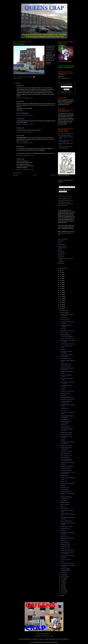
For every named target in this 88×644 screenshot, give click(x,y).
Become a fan (61, 180)
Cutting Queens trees (65, 546)
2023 (61, 276)
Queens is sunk (64, 481)
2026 (61, 270)
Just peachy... (64, 329)
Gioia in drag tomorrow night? (67, 563)
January (63, 593)
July (62, 581)
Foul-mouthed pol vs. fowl (66, 455)
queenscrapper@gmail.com (44, 636)
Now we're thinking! (65, 504)
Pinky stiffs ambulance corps (67, 397)
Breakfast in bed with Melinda (67, 538)
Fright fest (63, 389)
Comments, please (65, 408)
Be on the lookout (64, 318)
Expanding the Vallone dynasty (67, 331)
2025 (61, 272)
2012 (61, 299)
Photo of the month (65, 542)
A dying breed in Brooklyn (66, 432)
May (62, 585)
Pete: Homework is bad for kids (67, 338)
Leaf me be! (63, 349)
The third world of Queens (66, 434)
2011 (61, 301)
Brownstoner (61, 241)
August (62, 579)
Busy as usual (64, 540)
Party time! (63, 506)
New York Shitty (62, 253)
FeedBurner (69, 92)
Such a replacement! (65, 419)
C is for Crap (63, 410)
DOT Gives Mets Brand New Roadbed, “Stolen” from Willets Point (65, 137)
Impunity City (61, 251)
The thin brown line (65, 536)
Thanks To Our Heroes (66, 559)
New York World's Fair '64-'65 (65, 198)
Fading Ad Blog (61, 244)
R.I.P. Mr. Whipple (64, 489)
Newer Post (16, 175)
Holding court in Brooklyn (66, 445)
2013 (61, 297)
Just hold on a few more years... (68, 344)
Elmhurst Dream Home (66, 453)
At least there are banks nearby (67, 483)
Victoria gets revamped (66, 366)
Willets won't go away (65, 529)
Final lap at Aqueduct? (65, 427)
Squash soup (63, 531)
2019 (61, 284)
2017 (61, 289)
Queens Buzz (61, 255)
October (63, 575)
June (62, 583)
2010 (61, 303)
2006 (61, 595)
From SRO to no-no (65, 487)
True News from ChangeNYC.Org (66, 204)
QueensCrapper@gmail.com (64, 78)
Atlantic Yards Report (63, 239)
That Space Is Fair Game (66, 451)
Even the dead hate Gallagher (67, 550)
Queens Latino (61, 257)
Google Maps (63, 233)
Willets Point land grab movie (67, 466)
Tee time (62, 561)
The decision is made (65, 468)
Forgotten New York (62, 248)
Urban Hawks (61, 264)
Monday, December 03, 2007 (25, 170)
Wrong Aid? (63, 485)
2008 (61, 307)
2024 (61, 274)
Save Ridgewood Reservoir (64, 202)
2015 (61, 293)
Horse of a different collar (66, 521)
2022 (61, 278)
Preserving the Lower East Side (68, 399)
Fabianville (63, 440)
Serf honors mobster (65, 393)
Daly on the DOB (64, 508)
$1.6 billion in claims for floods (67, 391)
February (63, 591)
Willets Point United (62, 205)
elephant (25, 141)
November (63, 312)
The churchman (64, 572)
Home (35, 175)
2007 (61, 309)
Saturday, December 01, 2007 (26, 155)
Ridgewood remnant (65, 502)
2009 (61, 305)
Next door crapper (65, 333)
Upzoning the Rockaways (66, 470)
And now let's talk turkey (66, 491)
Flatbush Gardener (62, 246)
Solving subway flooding (66, 364)
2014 (61, 295)
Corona (19, 78)
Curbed (60, 243)
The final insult (64, 500)
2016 (61, 291)
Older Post (53, 175)
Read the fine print (65, 476)
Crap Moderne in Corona (66, 358)
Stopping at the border (65, 544)
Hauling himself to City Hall (66, 527)
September (63, 577)
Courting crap (63, 395)
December (63, 310)
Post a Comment (17, 173)
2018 (61, 287)
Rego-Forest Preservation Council (66, 200)
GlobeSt (60, 250)
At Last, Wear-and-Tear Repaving (65, 134)
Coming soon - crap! (65, 548)
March (62, 589)
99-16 (50, 49)
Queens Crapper (23, 77)
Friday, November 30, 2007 (25, 98)
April (62, 587)
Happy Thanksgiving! (65, 457)
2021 (61, 280)
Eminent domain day (65, 320)
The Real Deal (61, 262)
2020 (61, 282)
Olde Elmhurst (64, 425)
